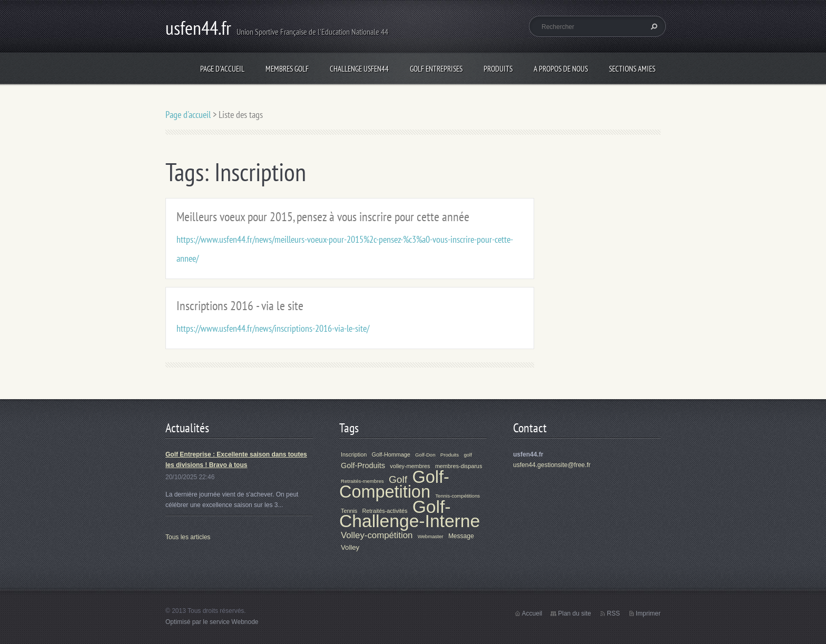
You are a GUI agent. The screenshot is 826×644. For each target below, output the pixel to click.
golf (468, 455)
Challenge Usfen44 (359, 69)
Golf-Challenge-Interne (410, 514)
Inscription (354, 454)
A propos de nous (561, 69)
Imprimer (648, 613)
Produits (498, 69)
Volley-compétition (377, 535)
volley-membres (410, 466)
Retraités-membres (362, 481)
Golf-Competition (394, 484)
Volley (350, 547)
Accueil (532, 613)
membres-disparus (459, 466)
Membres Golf (287, 69)
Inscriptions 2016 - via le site (240, 306)
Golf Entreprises (436, 69)
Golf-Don (425, 455)
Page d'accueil (222, 69)
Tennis (349, 511)
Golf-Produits (363, 465)
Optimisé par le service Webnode (212, 622)
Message (461, 536)
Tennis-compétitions (458, 496)
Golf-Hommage (391, 454)
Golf (398, 479)
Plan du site (574, 613)
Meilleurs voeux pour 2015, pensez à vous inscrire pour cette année (323, 217)
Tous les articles (188, 537)
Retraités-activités (385, 511)
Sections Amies (632, 69)
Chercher (653, 26)
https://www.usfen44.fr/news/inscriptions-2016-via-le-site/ (273, 328)
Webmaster (431, 536)
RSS (613, 613)
